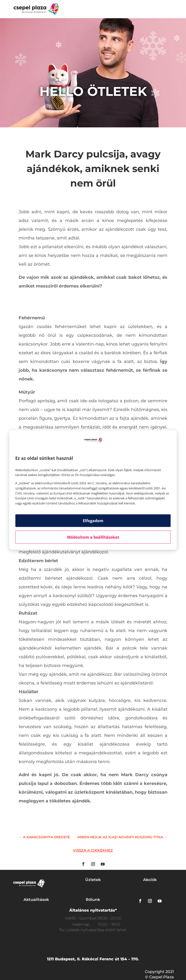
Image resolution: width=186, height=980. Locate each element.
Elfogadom (93, 521)
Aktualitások (36, 900)
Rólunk (93, 900)
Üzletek (93, 880)
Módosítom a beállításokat (93, 537)
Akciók (150, 880)
